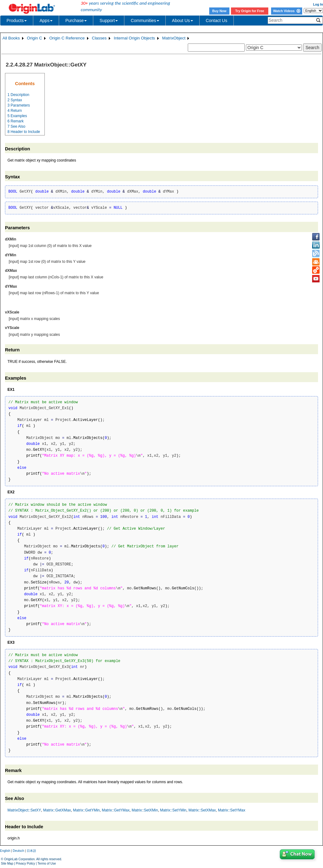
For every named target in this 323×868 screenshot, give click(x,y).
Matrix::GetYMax (115, 810)
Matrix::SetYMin (173, 810)
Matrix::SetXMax (202, 810)
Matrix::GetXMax (57, 810)
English (5, 851)
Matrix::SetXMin (145, 810)
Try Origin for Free (250, 11)
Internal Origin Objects (134, 38)
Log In (318, 4)
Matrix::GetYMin (86, 810)
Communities (145, 21)
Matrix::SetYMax (232, 810)
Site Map (7, 863)
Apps (46, 21)
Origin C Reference (67, 38)
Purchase (76, 21)
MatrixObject (174, 38)
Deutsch (18, 851)
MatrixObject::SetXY (24, 810)
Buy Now (219, 11)
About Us (182, 21)
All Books (11, 38)
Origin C (35, 38)
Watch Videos (286, 11)
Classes (99, 38)
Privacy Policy (25, 863)
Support (109, 21)
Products (17, 21)
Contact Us (217, 21)
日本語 (31, 851)
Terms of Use (47, 863)
